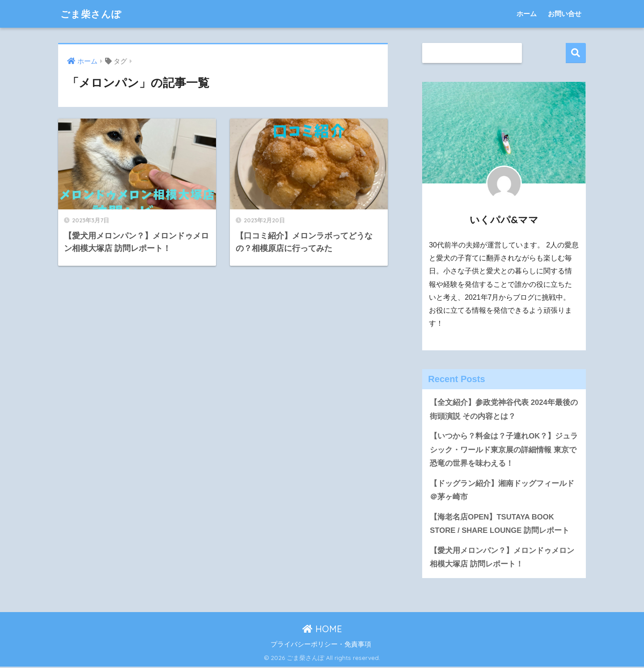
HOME (322, 630)
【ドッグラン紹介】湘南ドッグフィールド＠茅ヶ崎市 (502, 491)
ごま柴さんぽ (94, 14)
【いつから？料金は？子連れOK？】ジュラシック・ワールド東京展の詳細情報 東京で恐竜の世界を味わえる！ (504, 450)
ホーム (527, 14)
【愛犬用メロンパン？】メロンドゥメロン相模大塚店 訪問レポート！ (502, 558)
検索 (576, 53)
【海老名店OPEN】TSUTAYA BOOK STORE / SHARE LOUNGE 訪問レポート (500, 524)
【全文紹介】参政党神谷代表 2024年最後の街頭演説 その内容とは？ (504, 409)
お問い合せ (565, 14)
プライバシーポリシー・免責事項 (321, 645)
